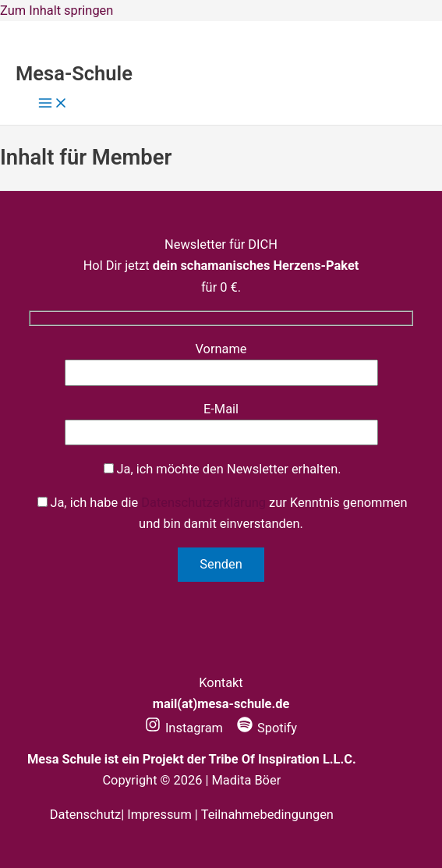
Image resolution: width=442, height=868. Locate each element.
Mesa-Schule (74, 73)
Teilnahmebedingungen (267, 815)
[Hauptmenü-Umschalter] (53, 104)
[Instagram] (184, 728)
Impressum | (164, 815)
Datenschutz (85, 815)
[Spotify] (267, 728)
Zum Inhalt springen (57, 11)
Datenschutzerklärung (203, 503)
